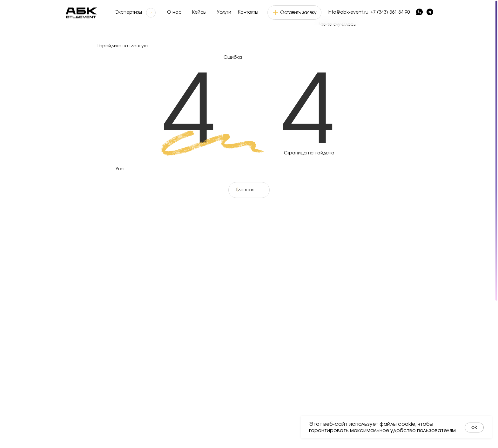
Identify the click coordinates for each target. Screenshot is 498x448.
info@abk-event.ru (348, 12)
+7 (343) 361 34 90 (390, 12)
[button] (294, 13)
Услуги (224, 12)
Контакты (248, 12)
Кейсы (199, 12)
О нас (174, 12)
